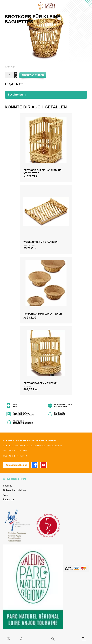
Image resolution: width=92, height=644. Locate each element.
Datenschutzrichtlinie (14, 490)
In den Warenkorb (33, 75)
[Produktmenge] (11, 75)
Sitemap (8, 486)
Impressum (9, 499)
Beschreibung (17, 95)
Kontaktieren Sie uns (16, 465)
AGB (6, 495)
